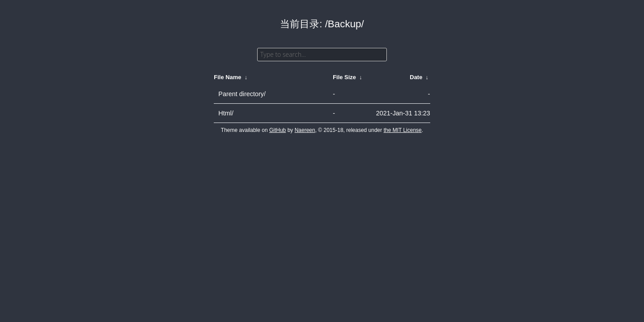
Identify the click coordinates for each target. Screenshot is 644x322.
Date (416, 77)
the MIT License (403, 130)
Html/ (226, 113)
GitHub (278, 130)
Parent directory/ (242, 94)
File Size (344, 77)
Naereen (305, 130)
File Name (227, 77)
